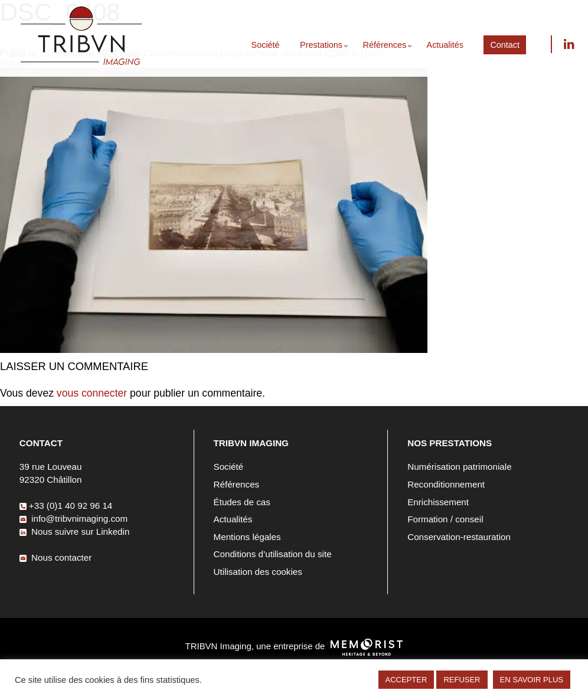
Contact (505, 45)
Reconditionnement (446, 484)
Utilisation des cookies (258, 572)
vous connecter (92, 393)
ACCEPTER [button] (406, 680)
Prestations (321, 45)
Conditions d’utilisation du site (273, 554)
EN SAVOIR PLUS (532, 680)
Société (266, 45)
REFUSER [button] (462, 680)
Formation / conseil (445, 519)
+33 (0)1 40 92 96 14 (66, 506)
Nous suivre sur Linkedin (569, 44)
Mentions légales (247, 537)
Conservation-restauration (459, 537)
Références (385, 45)
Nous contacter (55, 557)
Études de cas (242, 502)
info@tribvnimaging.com (73, 519)
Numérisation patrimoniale (459, 467)
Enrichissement (438, 502)
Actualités (445, 45)
